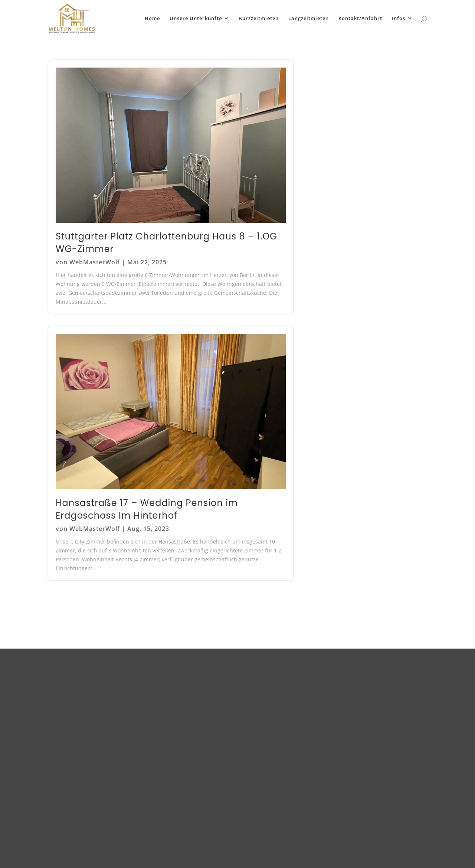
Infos (399, 19)
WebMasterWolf (95, 262)
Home (152, 19)
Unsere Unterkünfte (196, 19)
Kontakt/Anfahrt (360, 19)
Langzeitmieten (309, 19)
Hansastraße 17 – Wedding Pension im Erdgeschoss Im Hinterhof (147, 509)
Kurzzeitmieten (259, 19)
